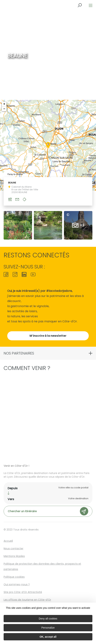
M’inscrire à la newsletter (48, 336)
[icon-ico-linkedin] (24, 275)
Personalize (48, 628)
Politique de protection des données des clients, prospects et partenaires (42, 566)
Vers (11, 499)
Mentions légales (14, 556)
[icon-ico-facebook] (7, 275)
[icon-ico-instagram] (15, 275)
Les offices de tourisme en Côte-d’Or (27, 600)
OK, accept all (48, 637)
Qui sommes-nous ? (17, 584)
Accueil (8, 541)
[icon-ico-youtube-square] (32, 275)
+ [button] (4, 104)
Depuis (13, 488)
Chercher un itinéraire (48, 511)
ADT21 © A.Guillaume (8, 215)
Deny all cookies (48, 619)
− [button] (4, 109)
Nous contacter (13, 548)
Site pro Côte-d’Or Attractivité (23, 592)
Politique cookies (14, 577)
